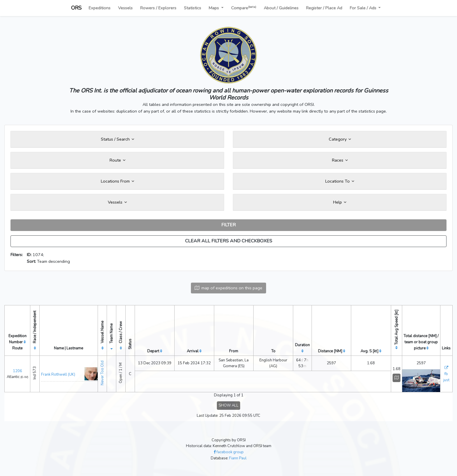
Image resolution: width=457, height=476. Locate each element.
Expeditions (100, 8)
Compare (244, 8)
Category (340, 139)
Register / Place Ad (324, 8)
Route (117, 160)
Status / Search (117, 139)
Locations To (340, 181)
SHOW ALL (228, 405)
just (446, 380)
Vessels (125, 8)
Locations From (117, 181)
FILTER (228, 225)
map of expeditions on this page (228, 288)
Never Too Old (102, 373)
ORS (76, 8)
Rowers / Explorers (158, 8)
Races (340, 160)
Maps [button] (214, 8)
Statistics (193, 8)
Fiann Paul (238, 458)
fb (446, 374)
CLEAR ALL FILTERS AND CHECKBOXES (229, 241)
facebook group (229, 452)
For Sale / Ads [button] (364, 8)
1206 (17, 371)
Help (340, 202)
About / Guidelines (281, 8)
